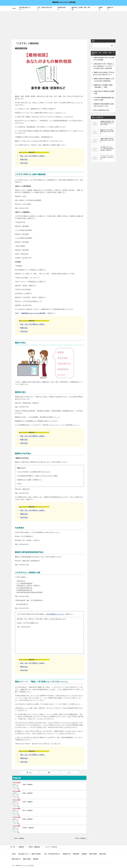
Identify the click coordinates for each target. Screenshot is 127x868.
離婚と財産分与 (16, 859)
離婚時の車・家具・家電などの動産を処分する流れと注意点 (107, 132)
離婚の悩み (24, 159)
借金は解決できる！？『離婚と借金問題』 (30, 854)
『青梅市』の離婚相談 (27, 819)
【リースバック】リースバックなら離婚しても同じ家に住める (107, 157)
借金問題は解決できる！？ (25, 8)
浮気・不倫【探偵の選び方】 (52, 854)
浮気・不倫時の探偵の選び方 (45, 8)
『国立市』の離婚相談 (27, 810)
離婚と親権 (103, 854)
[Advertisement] (64, 24)
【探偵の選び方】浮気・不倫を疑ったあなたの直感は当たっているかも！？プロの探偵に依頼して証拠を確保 (104, 66)
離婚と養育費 (27, 859)
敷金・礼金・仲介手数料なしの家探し (33, 156)
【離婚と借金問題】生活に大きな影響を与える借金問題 (104, 59)
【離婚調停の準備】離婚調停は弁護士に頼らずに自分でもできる (104, 105)
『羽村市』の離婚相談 (80, 838)
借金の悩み (24, 163)
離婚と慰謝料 (93, 854)
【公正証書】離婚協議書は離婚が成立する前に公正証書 (104, 99)
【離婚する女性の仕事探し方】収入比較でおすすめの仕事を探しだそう (104, 73)
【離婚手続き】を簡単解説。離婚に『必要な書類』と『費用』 (103, 86)
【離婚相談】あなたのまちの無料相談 (64, 2)
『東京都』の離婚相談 (21, 48)
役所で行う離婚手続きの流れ (101, 110)
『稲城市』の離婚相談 (27, 793)
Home (14, 8)
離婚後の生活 (110, 8)
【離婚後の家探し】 (61, 8)
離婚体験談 (76, 854)
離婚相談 (101, 8)
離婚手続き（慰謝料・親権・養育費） (81, 8)
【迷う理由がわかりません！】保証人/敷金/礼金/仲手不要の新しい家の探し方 (107, 149)
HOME (14, 854)
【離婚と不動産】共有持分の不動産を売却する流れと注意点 (107, 140)
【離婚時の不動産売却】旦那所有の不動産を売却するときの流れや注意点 (107, 123)
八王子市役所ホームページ (55, 614)
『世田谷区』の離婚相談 (28, 828)
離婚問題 (36, 859)
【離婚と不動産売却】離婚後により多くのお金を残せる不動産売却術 (104, 80)
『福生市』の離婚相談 (19, 838)
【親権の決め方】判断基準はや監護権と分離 (104, 92)
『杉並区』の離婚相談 (27, 802)
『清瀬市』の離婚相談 (27, 784)
